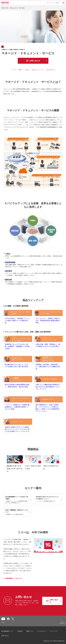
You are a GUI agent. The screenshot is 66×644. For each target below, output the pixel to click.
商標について (30, 635)
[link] (18, 504)
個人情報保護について (7, 635)
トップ (13, 70)
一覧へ (3, 627)
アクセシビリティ (42, 635)
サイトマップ (54, 635)
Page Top (62, 627)
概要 (20, 70)
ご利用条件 (20, 635)
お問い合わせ (50, 70)
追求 (27, 70)
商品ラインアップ (37, 70)
